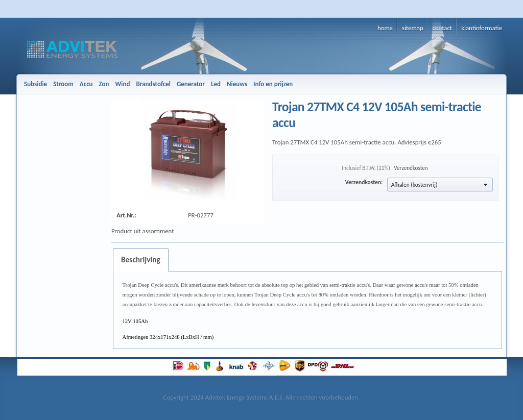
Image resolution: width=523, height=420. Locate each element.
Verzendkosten (411, 168)
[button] (440, 184)
